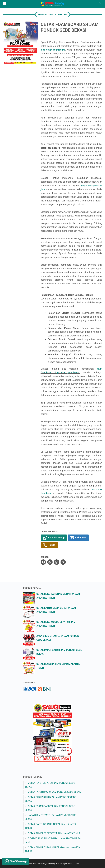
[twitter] (50, 562)
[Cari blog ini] (100, 4)
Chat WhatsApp (54, 538)
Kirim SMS (78, 538)
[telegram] (63, 562)
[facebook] (43, 562)
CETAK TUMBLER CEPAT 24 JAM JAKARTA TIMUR (54, 833)
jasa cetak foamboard (53, 50)
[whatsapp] (57, 562)
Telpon (49, 545)
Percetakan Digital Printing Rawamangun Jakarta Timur (56, 864)
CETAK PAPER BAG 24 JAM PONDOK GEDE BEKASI (55, 792)
